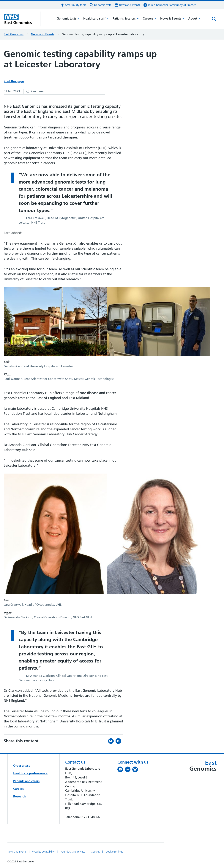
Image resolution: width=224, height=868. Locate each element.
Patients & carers (126, 18)
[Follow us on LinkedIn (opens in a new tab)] (129, 770)
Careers (150, 18)
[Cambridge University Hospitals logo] (22, 19)
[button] (73, 5)
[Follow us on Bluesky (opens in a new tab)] (136, 770)
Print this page (14, 81)
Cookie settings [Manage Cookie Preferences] (114, 852)
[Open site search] (214, 19)
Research (19, 796)
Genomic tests (68, 18)
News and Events (43, 34)
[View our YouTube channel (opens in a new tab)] (121, 770)
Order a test (21, 766)
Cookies (96, 852)
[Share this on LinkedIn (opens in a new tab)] (119, 741)
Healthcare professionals (30, 773)
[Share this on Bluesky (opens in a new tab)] (112, 741)
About (194, 18)
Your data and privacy (73, 852)
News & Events (172, 18)
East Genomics (14, 34)
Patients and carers (26, 781)
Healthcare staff (96, 18)
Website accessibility (44, 852)
